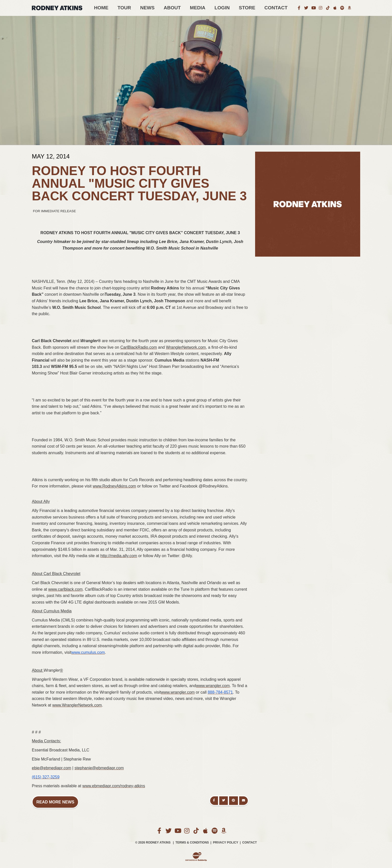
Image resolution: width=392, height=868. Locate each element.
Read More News (55, 802)
